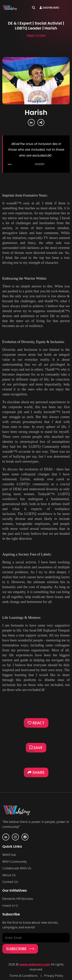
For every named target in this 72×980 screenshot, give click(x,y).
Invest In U (10, 906)
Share (36, 772)
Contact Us (10, 882)
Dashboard (49, 8)
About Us (9, 875)
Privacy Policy (54, 976)
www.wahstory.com (35, 964)
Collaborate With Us (17, 868)
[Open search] (34, 8)
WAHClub (9, 855)
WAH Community (14, 862)
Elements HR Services (18, 899)
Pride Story (36, 36)
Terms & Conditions (23, 976)
